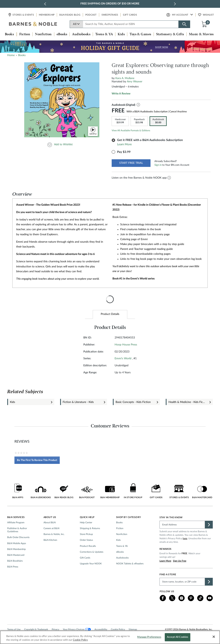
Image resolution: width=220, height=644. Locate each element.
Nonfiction (122, 534)
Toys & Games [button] (140, 34)
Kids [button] (121, 34)
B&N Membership (16, 549)
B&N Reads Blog (70, 15)
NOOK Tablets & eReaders (130, 564)
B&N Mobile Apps (17, 543)
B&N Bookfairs (15, 561)
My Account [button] (180, 15)
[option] (62, 100)
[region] (110, 637)
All (76, 24)
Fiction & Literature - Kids (78, 402)
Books (119, 522)
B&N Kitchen (50, 540)
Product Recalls (88, 546)
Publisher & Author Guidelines (17, 530)
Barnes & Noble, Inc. (54, 534)
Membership (47, 15)
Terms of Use (14, 629)
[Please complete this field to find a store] (182, 582)
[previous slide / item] (45, 4)
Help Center (86, 522)
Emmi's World (123, 359)
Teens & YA (122, 546)
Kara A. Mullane (125, 78)
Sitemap (133, 629)
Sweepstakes (110, 15)
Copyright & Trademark (36, 629)
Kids (12, 402)
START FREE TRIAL (131, 163)
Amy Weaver (135, 82)
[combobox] (131, 24)
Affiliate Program (16, 522)
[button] (205, 24)
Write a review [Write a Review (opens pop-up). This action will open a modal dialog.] (121, 94)
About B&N (50, 522)
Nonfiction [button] (43, 34)
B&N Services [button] (16, 517)
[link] (120, 121)
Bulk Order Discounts (18, 537)
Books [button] (9, 34)
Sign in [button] (158, 165)
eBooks (120, 552)
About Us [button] (50, 517)
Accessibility (101, 629)
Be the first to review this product (38, 461)
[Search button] (184, 24)
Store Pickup (86, 534)
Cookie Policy (118, 629)
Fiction (120, 528)
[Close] (214, 637)
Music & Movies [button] (201, 34)
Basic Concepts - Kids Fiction (133, 402)
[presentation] (110, 299)
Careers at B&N (51, 528)
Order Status (86, 540)
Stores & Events (23, 15)
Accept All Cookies (178, 637)
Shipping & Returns (90, 528)
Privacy (55, 629)
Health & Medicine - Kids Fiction (187, 402)
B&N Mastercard (16, 555)
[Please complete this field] (182, 525)
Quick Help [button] (87, 517)
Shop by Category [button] (129, 517)
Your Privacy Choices (77, 629)
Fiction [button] (25, 34)
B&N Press (13, 567)
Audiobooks (122, 558)
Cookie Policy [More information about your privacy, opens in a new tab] (80, 640)
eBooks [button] (62, 34)
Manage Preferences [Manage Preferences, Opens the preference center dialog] (149, 637)
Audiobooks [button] (81, 34)
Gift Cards (130, 15)
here (185, 538)
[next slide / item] (175, 4)
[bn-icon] (33, 24)
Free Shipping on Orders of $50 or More (110, 4)
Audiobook (126, 104)
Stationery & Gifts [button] (170, 34)
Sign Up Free (180, 561)
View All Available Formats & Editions (131, 130)
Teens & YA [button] (104, 34)
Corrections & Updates (92, 552)
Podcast (91, 15)
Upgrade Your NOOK (91, 564)
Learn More (124, 144)
